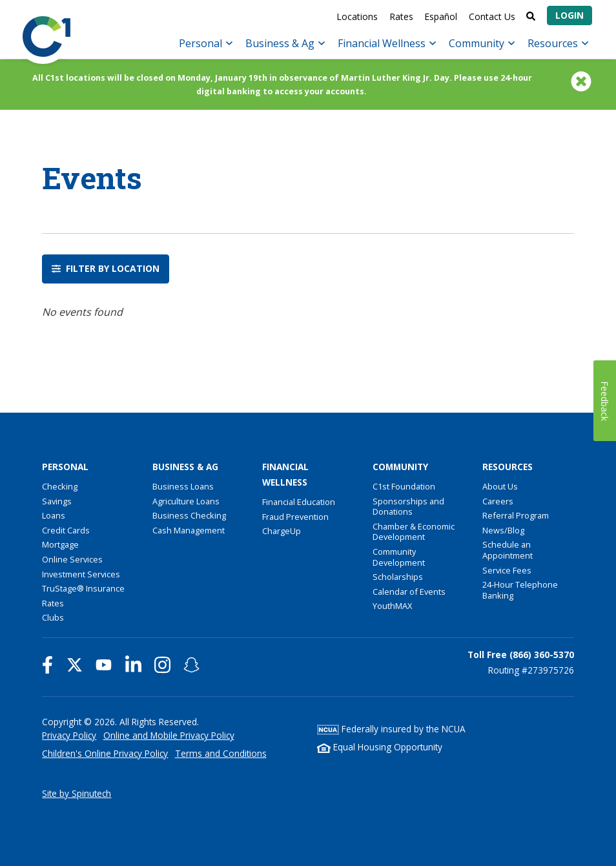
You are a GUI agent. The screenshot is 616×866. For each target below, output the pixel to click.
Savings (57, 501)
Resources (558, 43)
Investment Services (81, 574)
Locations (357, 16)
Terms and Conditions (221, 753)
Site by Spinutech (77, 793)
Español (441, 16)
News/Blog (503, 530)
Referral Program (516, 515)
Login (570, 15)
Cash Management (189, 530)
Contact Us (492, 16)
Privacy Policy (69, 735)
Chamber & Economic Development (414, 532)
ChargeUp (282, 531)
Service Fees (507, 570)
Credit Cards (66, 530)
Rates (401, 16)
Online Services (72, 559)
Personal (206, 43)
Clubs (53, 617)
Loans (54, 515)
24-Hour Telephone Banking (520, 590)
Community (482, 43)
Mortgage (60, 544)
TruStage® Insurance (83, 588)
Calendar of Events (409, 592)
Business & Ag (285, 43)
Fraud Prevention (295, 517)
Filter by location (106, 269)
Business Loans (183, 486)
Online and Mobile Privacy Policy (169, 735)
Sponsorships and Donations (408, 507)
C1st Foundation (404, 486)
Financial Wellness (387, 43)
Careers (498, 501)
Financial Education (299, 502)
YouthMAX (392, 606)
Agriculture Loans (186, 501)
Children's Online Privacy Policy (105, 753)
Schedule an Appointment (508, 550)
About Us (500, 486)
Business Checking (189, 515)
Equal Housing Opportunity (380, 747)
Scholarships (398, 577)
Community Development (399, 557)
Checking (60, 486)
